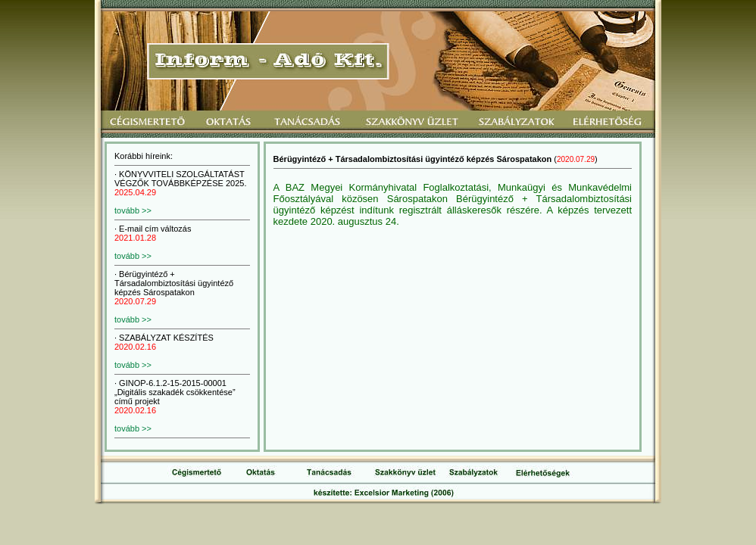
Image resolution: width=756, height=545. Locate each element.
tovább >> (133, 210)
